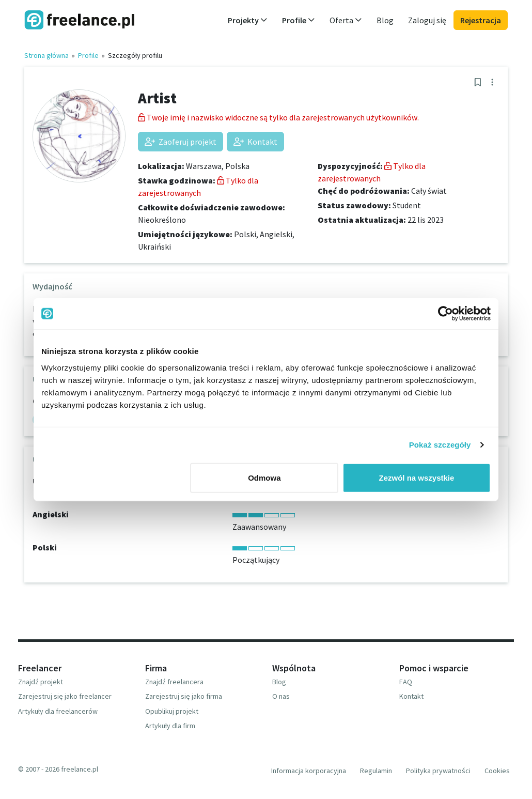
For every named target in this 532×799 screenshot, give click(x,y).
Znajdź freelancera (174, 682)
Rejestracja (481, 20)
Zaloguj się (427, 20)
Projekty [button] (248, 20)
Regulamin (376, 771)
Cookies (497, 771)
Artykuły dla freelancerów (58, 711)
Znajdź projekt (41, 682)
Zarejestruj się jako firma (184, 696)
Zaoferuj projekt (181, 142)
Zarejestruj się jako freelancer (65, 696)
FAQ (406, 682)
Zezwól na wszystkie (417, 477)
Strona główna (46, 55)
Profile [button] (299, 20)
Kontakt (255, 142)
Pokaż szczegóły (440, 445)
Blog (385, 20)
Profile (88, 55)
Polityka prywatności (438, 771)
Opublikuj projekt (172, 711)
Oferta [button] (346, 20)
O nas (281, 696)
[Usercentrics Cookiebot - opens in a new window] (445, 314)
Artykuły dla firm (170, 726)
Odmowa (264, 477)
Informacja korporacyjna (309, 771)
